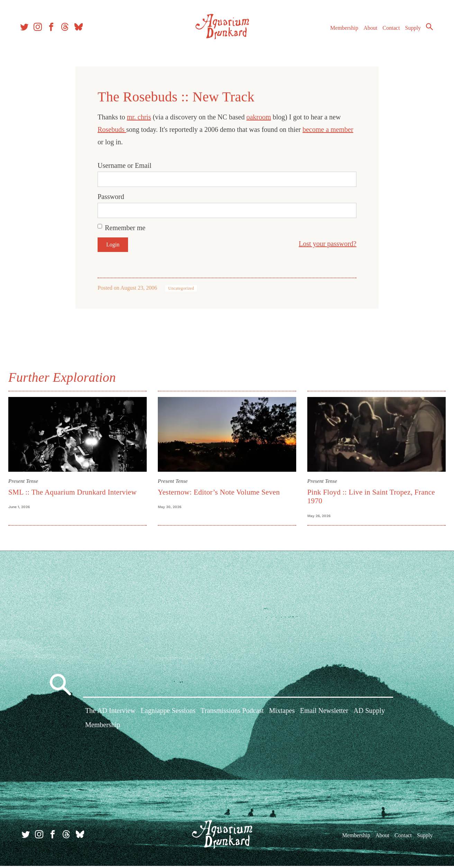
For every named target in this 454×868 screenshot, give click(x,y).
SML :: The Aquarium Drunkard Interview (75, 491)
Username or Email (125, 165)
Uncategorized (181, 288)
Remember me (125, 228)
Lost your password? (328, 244)
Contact (388, 31)
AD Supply (369, 714)
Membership (341, 31)
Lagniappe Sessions (168, 714)
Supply (410, 31)
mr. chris (139, 117)
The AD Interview (110, 714)
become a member (328, 129)
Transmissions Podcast (232, 714)
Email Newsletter (324, 714)
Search (426, 29)
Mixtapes (282, 714)
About (367, 31)
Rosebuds (112, 129)
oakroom (259, 117)
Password (111, 197)
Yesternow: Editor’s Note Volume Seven (220, 491)
